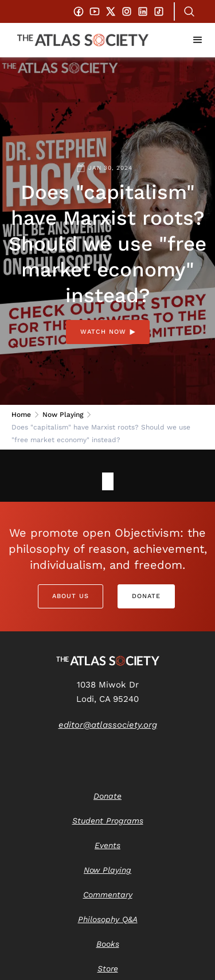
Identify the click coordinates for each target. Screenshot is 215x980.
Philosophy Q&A (108, 919)
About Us (71, 596)
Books (108, 944)
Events (107, 845)
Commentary (108, 895)
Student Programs (108, 821)
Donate (146, 596)
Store (108, 969)
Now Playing (63, 415)
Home (21, 415)
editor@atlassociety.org (108, 725)
